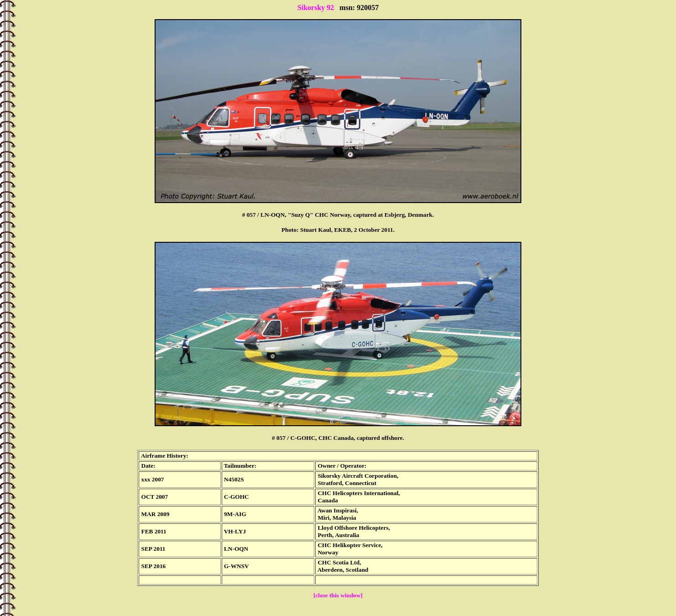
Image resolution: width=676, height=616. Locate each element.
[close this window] (338, 595)
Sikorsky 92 (316, 8)
